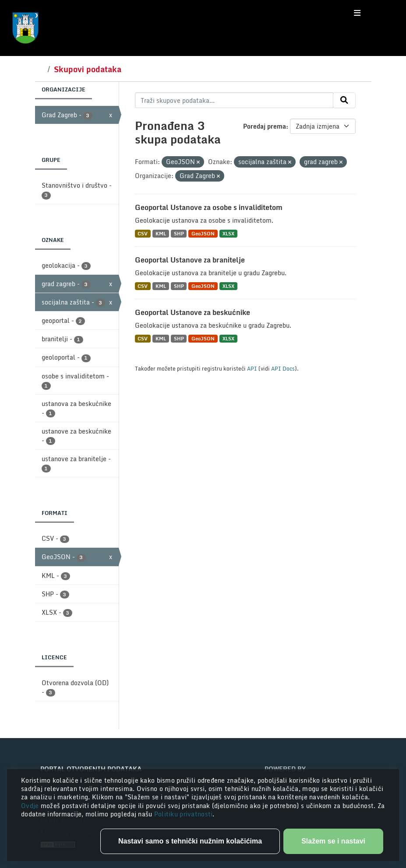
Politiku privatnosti (184, 814)
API (252, 368)
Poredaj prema (265, 126)
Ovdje (31, 806)
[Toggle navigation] (357, 13)
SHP (179, 233)
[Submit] (344, 100)
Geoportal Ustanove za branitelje (190, 260)
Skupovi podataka (88, 69)
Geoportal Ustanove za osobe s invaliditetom (209, 207)
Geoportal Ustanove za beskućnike (192, 312)
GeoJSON (203, 233)
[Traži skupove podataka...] (234, 100)
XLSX (228, 233)
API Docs (283, 368)
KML (161, 233)
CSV (143, 233)
